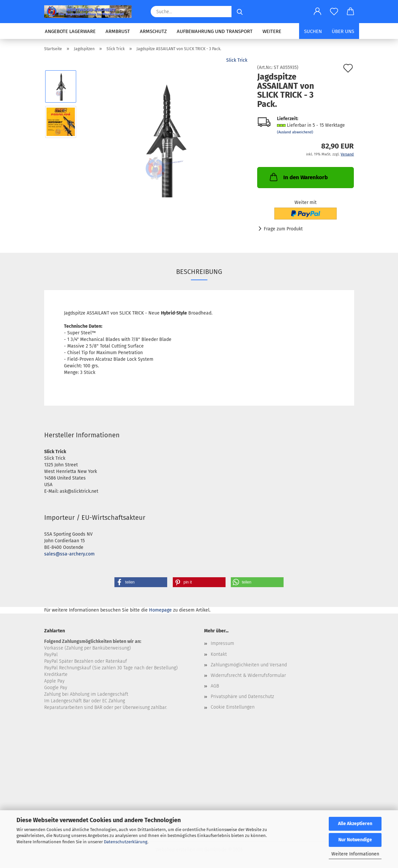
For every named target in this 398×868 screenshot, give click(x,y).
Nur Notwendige (355, 840)
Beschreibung (199, 272)
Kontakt (219, 654)
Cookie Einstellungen (233, 707)
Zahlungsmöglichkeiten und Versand (249, 665)
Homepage (160, 610)
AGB (215, 686)
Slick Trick (237, 60)
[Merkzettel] (334, 12)
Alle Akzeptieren (355, 824)
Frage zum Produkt (283, 229)
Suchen (313, 31)
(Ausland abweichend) (295, 132)
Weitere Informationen (355, 854)
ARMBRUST (118, 31)
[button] (318, 12)
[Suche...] (240, 12)
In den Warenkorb (298, 177)
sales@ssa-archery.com (69, 554)
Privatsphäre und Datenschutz (242, 697)
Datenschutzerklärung (126, 842)
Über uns (343, 31)
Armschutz (153, 31)
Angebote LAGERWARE (70, 31)
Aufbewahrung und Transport (215, 31)
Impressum (222, 643)
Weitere (272, 31)
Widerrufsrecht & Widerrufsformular (248, 675)
